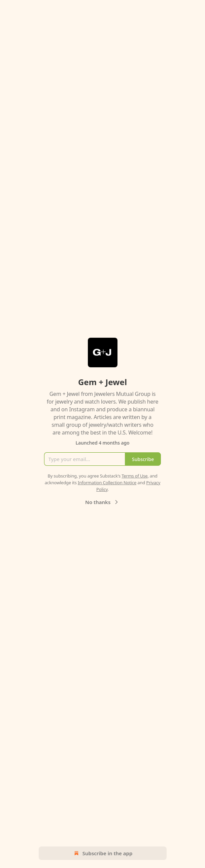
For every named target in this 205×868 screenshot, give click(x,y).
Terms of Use (134, 476)
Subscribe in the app (102, 853)
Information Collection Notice (107, 483)
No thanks (102, 502)
